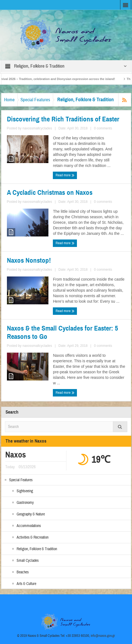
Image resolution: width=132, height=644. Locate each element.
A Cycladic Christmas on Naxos (50, 193)
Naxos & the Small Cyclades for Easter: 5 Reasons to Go (62, 332)
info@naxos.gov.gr (103, 636)
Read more (65, 175)
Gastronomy (25, 503)
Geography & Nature (31, 514)
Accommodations (29, 526)
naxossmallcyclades (37, 128)
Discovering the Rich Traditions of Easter (63, 119)
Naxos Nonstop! (29, 260)
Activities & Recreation (33, 537)
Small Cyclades (28, 561)
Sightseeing (25, 491)
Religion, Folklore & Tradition (37, 549)
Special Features (35, 100)
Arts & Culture (26, 584)
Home (9, 100)
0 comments (103, 128)
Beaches (23, 572)
